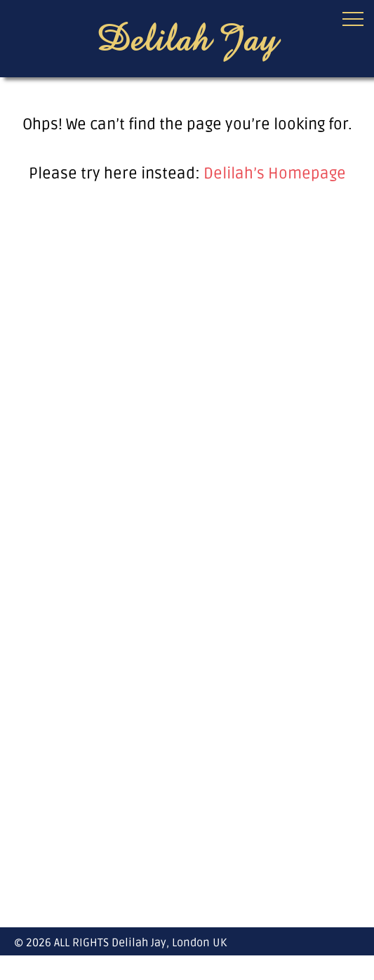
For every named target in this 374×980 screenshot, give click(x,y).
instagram (352, 967)
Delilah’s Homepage (275, 174)
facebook (327, 967)
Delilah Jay (187, 37)
